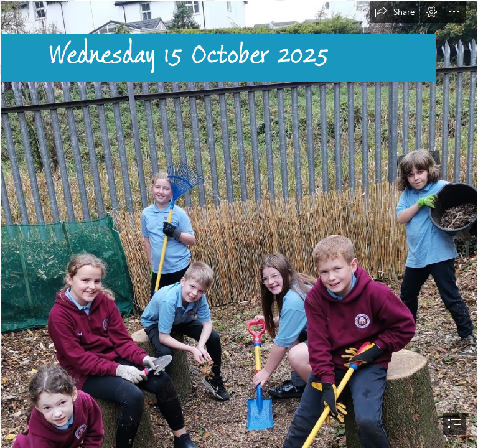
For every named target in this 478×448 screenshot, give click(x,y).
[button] (395, 12)
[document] (239, 224)
